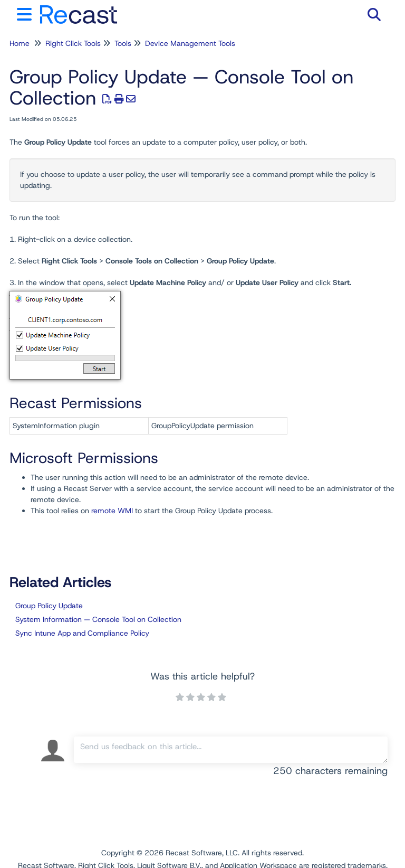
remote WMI (112, 511)
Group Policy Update (49, 606)
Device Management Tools (190, 43)
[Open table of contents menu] (26, 13)
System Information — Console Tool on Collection (98, 619)
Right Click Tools (73, 43)
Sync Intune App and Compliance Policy (82, 633)
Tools (123, 43)
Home (20, 43)
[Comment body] (231, 750)
